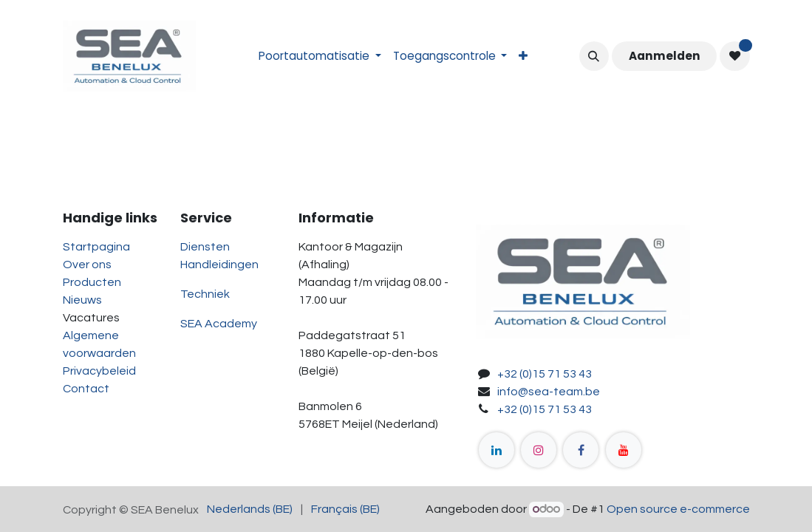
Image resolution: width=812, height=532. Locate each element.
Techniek (205, 294)
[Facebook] (581, 450)
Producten (92, 282)
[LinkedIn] (497, 450)
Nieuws (82, 300)
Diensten (205, 247)
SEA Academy (219, 324)
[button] (594, 56)
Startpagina (96, 247)
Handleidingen (219, 265)
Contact (86, 389)
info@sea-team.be (549, 392)
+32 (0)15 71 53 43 (545, 374)
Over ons (87, 265)
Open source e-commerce (678, 509)
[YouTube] (624, 450)
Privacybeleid (99, 371)
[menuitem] (320, 57)
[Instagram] (539, 450)
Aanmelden (665, 56)
